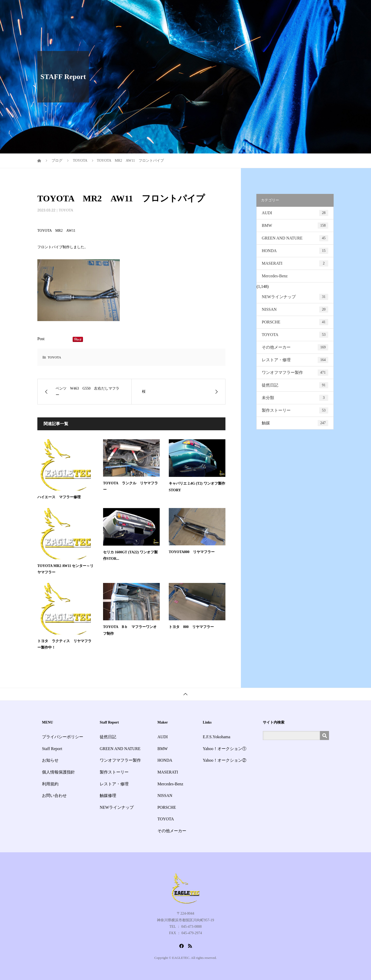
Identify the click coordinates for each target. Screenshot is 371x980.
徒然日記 (295, 385)
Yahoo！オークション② (225, 760)
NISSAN (295, 310)
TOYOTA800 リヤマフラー (192, 552)
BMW (295, 226)
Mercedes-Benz (275, 276)
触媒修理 (108, 796)
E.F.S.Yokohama (217, 737)
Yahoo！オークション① (225, 749)
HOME (185, 9)
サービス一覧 (211, 9)
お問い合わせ (318, 9)
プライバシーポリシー (63, 737)
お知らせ (266, 9)
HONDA (295, 251)
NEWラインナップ (295, 297)
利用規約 (50, 784)
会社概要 (290, 9)
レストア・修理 (295, 360)
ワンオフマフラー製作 (295, 373)
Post (41, 339)
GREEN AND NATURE (295, 238)
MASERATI (295, 263)
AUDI (295, 213)
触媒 (295, 423)
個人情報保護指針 (58, 772)
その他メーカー (295, 347)
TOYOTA (66, 210)
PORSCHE (295, 322)
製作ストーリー (295, 410)
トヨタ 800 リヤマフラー (191, 627)
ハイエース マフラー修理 (59, 497)
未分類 (295, 398)
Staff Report (241, 9)
